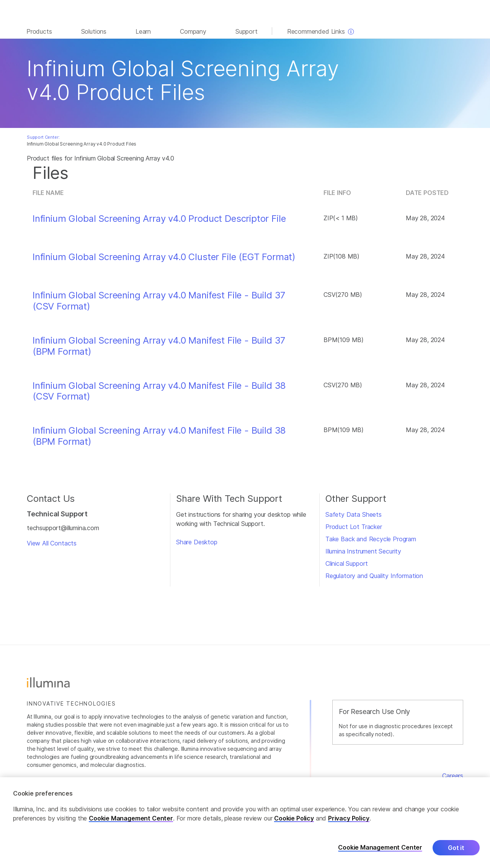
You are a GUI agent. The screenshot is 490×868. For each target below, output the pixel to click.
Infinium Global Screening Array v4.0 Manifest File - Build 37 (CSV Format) (159, 301)
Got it (456, 848)
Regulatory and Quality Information (374, 576)
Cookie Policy (294, 819)
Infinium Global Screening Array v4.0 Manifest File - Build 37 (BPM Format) (159, 346)
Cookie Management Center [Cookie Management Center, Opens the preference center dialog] (380, 848)
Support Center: (43, 137)
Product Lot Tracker (354, 527)
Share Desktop (197, 542)
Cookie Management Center (131, 819)
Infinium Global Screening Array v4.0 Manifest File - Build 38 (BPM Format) (159, 436)
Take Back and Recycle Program (371, 539)
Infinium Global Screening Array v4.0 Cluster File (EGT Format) (164, 257)
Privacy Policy (349, 819)
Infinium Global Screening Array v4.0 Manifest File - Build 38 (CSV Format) (159, 391)
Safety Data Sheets (354, 514)
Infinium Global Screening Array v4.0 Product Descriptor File (159, 219)
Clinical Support (347, 563)
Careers (453, 776)
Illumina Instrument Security (363, 551)
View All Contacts (52, 543)
